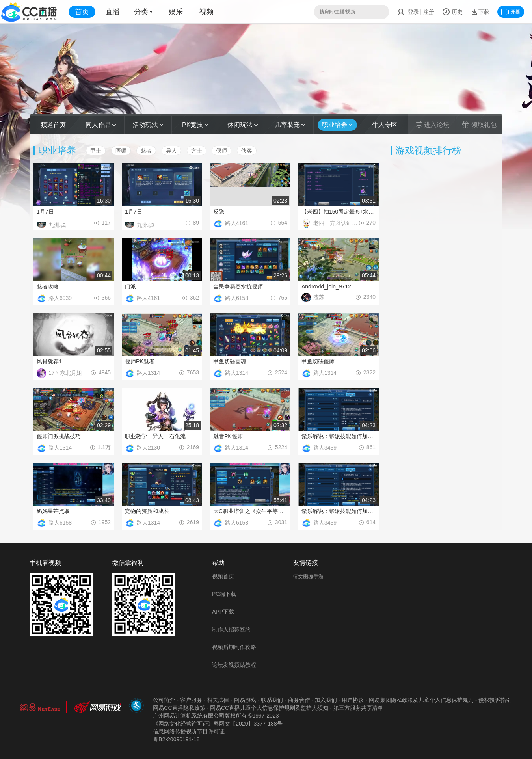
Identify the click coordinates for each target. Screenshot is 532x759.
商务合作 (299, 700)
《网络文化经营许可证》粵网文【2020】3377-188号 (218, 724)
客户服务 (191, 700)
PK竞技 (195, 125)
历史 (452, 12)
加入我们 (326, 700)
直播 (113, 12)
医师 (121, 151)
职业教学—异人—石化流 (155, 436)
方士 (197, 151)
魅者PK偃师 (228, 436)
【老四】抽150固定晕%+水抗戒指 (339, 212)
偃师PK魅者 (140, 361)
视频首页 (223, 576)
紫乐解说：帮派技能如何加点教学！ (339, 436)
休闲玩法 (243, 125)
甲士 (96, 151)
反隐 (219, 212)
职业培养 (337, 125)
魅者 (146, 151)
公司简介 (164, 700)
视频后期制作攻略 (234, 647)
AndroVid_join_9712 (326, 286)
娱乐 (176, 12)
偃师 (221, 151)
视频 (206, 12)
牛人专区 (385, 125)
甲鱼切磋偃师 (318, 361)
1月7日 (45, 212)
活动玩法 (148, 125)
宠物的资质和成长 (147, 511)
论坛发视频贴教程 (234, 665)
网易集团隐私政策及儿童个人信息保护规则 (421, 700)
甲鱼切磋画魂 (230, 361)
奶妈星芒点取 (53, 511)
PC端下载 (224, 594)
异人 (171, 151)
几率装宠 (290, 125)
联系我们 (272, 700)
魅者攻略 (48, 286)
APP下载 (223, 612)
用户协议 (353, 700)
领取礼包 (479, 125)
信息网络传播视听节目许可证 (189, 731)
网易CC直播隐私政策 (179, 708)
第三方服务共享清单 (358, 708)
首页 (82, 12)
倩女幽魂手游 (308, 576)
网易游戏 (245, 700)
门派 (130, 286)
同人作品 (101, 125)
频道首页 (53, 125)
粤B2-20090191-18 (176, 739)
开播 (511, 12)
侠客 (247, 151)
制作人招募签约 (231, 629)
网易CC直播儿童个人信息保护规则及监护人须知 (269, 708)
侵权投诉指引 (495, 700)
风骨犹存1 (49, 361)
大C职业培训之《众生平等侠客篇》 (250, 511)
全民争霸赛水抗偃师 (238, 286)
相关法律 (218, 700)
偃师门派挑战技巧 (59, 436)
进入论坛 (432, 125)
